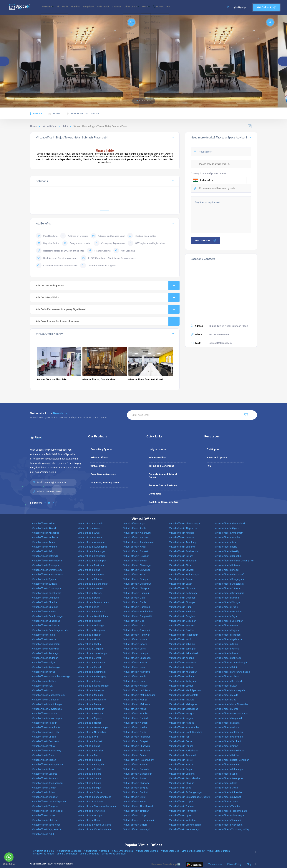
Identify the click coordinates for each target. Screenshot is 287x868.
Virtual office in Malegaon (46, 700)
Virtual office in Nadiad (136, 718)
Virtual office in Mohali (135, 709)
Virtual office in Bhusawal (91, 574)
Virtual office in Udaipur (90, 815)
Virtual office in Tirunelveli (91, 811)
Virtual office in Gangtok (182, 616)
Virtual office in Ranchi (181, 764)
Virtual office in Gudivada (45, 625)
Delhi (72, 8)
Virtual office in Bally (43, 551)
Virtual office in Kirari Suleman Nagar (51, 676)
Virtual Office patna (89, 854)
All (62, 8)
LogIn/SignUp (239, 7)
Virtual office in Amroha (227, 537)
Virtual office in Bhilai (180, 565)
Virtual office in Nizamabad (92, 732)
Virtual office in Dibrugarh (183, 602)
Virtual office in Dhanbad (45, 602)
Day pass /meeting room (105, 483)
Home (34, 126)
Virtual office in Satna (135, 778)
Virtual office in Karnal (89, 667)
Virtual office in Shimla (89, 783)
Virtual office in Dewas (227, 598)
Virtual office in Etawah (44, 612)
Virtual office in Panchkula (46, 741)
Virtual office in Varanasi (228, 820)
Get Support (214, 449)
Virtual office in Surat (134, 797)
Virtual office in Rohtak (90, 769)
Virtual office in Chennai (90, 588)
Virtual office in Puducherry (183, 751)
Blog (249, 864)
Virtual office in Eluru (180, 607)
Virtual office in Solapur (90, 792)
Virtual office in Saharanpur (229, 769)
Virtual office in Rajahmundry (139, 760)
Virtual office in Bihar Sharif (229, 574)
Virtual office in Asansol (45, 547)
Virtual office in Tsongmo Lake (231, 811)
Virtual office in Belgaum (136, 556)
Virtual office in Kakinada (228, 658)
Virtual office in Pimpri (227, 746)
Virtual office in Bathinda (45, 556)
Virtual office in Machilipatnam (185, 690)
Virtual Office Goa (170, 851)
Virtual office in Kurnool (136, 686)
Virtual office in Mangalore (92, 700)
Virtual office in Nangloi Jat (46, 727)
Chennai (134, 8)
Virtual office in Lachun (181, 686)
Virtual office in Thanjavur (45, 806)
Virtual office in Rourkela (136, 769)
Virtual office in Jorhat (89, 658)
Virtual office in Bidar (134, 574)
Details (36, 114)
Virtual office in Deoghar (182, 598)
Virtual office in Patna (89, 746)
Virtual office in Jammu (227, 649)
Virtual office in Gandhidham (93, 616)
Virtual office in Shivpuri (182, 783)
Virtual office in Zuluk (43, 834)
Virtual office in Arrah (226, 542)
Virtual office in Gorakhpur (229, 621)
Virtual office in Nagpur (44, 723)
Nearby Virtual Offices (83, 114)
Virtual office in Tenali (135, 802)
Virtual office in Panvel (181, 741)
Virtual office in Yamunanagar (185, 829)
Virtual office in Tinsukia (228, 806)
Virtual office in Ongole (44, 737)
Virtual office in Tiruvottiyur (183, 811)
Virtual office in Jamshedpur (93, 653)
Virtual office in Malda (227, 695)
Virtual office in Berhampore (47, 561)
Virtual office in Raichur (227, 755)
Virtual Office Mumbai (122, 851)
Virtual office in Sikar (226, 783)
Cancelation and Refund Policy (163, 476)
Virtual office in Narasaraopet (93, 727)
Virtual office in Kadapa (182, 658)
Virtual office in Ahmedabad (230, 524)
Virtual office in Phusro (181, 746)
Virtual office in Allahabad (46, 533)
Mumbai (84, 8)
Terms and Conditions (161, 466)
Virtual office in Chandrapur (47, 588)
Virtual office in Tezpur (181, 802)
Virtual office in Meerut (90, 704)
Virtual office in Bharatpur (45, 565)
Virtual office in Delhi (134, 598)
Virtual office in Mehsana (137, 704)
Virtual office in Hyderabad (229, 639)
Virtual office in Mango (135, 700)
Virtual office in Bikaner (90, 579)
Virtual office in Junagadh (137, 658)
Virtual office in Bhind (89, 570)
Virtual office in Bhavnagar (137, 565)
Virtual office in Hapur (89, 635)
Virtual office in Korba (89, 681)
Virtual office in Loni (43, 690)
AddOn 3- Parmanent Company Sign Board (108, 309)
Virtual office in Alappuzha (183, 528)
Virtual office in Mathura (182, 700)
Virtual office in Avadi (135, 547)
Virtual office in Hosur (89, 639)
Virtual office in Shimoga (136, 783)
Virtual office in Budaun (44, 584)
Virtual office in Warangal (137, 829)
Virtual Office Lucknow (193, 851)
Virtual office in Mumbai (136, 714)
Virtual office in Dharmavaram (93, 602)
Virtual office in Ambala (182, 533)
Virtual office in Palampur (137, 737)
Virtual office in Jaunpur (136, 653)
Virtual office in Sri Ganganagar (186, 792)
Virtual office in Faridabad (91, 612)
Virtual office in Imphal (89, 644)
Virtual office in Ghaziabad (46, 621)
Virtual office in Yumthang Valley (232, 829)
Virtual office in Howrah (136, 639)
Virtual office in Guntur (227, 625)
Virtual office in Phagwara (137, 746)
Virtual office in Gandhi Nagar (48, 616)
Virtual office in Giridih (89, 621)
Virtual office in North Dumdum (186, 732)
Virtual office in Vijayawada (46, 829)
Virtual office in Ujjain (180, 815)
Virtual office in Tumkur (44, 815)
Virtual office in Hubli (180, 639)
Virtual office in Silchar (44, 788)
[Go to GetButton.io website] (9, 864)
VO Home (49, 8)
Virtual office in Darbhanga (183, 593)
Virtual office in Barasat (136, 551)
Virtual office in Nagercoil (228, 718)
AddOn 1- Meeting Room (108, 286)
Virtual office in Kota (134, 681)
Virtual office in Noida (135, 732)
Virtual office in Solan (43, 792)
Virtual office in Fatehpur (182, 612)
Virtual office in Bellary (181, 556)
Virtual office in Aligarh (227, 528)
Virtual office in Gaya (226, 616)
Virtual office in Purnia (135, 755)
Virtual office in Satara (89, 778)
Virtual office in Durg (88, 607)
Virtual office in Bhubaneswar (48, 574)
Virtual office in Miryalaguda (47, 709)
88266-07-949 (189, 8)
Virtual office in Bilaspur (136, 579)
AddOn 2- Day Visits (108, 297)
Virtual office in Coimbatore (47, 593)
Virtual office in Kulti (43, 686)
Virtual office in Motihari (90, 714)
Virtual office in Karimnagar (46, 667)
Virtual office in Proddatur (137, 751)
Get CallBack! (206, 241)
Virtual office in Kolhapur (182, 676)
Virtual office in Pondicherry (47, 751)
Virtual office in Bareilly (227, 551)
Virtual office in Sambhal (182, 774)
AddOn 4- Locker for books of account (108, 321)
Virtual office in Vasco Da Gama (94, 825)
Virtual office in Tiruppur (136, 811)
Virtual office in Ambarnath (229, 533)
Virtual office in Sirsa (180, 788)
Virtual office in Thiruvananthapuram (97, 806)
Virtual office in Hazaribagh (184, 635)
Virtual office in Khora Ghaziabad (232, 672)
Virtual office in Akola (135, 528)
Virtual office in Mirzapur (91, 709)
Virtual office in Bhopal (227, 570)
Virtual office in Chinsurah (183, 588)
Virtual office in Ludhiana (137, 690)
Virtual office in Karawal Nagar (231, 663)
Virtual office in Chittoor (227, 588)
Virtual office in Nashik (135, 727)
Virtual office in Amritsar (182, 537)
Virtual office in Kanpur (135, 663)
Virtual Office (50, 126)
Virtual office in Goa (134, 621)
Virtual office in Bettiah (135, 561)
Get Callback (266, 7)
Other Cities (152, 8)
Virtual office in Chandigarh (229, 584)
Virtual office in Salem (89, 774)
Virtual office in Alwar (89, 533)
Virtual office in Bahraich (182, 547)
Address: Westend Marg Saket (52, 379)
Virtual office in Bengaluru (229, 556)
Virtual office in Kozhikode (229, 681)
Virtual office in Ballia (226, 547)
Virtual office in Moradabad (184, 709)
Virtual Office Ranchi (43, 854)
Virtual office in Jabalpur (182, 644)
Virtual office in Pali (179, 737)
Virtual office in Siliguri (89, 788)
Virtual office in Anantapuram (139, 542)
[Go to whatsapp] (9, 857)
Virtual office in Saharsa (45, 774)
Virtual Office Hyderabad (96, 851)
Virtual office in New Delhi (46, 732)
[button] (137, 101)
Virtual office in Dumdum (45, 607)
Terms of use (215, 864)
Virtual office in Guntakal (182, 625)
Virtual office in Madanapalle (230, 690)
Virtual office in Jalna (135, 649)
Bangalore (100, 8)
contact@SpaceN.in (220, 343)
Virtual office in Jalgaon (90, 649)
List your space (157, 449)
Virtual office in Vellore (135, 825)
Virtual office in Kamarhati (91, 663)
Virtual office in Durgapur (137, 607)
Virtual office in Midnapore (183, 704)
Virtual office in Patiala (44, 746)
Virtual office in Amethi (90, 537)
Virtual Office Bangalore (69, 851)
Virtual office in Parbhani (228, 741)
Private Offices (99, 458)
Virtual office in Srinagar (45, 797)
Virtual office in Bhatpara (91, 565)
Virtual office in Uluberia (45, 820)
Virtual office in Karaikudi (182, 663)
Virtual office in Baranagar (91, 551)
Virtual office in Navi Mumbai (184, 727)
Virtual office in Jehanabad (183, 653)
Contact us (155, 494)
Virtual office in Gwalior (181, 630)
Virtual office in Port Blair (91, 751)
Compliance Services (103, 474)
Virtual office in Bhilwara (228, 565)
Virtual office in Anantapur (91, 542)
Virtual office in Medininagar (47, 704)
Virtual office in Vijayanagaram (185, 825)
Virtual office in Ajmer (89, 528)
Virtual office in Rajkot (181, 760)
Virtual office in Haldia (44, 635)
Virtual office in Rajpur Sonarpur (232, 760)
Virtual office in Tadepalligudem (49, 802)
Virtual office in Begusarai (91, 556)
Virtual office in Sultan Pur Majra (94, 797)
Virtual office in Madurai (90, 695)
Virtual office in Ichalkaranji (46, 644)
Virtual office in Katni (226, 667)
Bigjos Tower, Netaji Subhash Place (229, 326)
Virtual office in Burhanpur (137, 584)
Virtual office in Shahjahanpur (48, 783)
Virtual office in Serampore (229, 778)
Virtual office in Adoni (44, 524)
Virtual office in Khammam (92, 672)
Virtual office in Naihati (90, 723)
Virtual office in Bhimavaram (47, 570)
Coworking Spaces (101, 449)
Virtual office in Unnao (89, 820)
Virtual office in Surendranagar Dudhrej (190, 797)
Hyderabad (118, 8)
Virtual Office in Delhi (44, 851)
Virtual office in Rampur (136, 764)
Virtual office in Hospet (44, 639)
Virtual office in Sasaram (45, 778)
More (170, 8)
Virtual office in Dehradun (45, 598)
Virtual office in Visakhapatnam (94, 829)
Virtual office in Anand (44, 542)
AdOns (54, 114)
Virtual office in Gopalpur (182, 621)
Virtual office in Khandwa (137, 672)
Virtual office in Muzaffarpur (47, 718)
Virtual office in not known (229, 732)
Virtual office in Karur (134, 667)
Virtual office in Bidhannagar (184, 574)
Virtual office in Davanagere (230, 593)
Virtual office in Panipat (136, 741)
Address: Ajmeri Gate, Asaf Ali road (146, 379)
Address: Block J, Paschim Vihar (99, 379)
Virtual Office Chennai (147, 851)
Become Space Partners (163, 485)
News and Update (217, 458)
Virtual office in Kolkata (227, 676)
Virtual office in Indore (135, 644)
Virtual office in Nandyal (228, 723)
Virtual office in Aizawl (44, 528)
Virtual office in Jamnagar (46, 653)
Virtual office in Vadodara (183, 820)
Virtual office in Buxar (180, 584)
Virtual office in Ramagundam (48, 764)
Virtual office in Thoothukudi (138, 806)
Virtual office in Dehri (89, 598)
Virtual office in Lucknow (91, 690)
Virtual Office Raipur (67, 854)
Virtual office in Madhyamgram (48, 695)
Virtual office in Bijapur (44, 579)
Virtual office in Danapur (136, 593)
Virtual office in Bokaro (181, 579)
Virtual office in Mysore (90, 718)
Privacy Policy (157, 458)
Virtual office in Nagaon (182, 718)
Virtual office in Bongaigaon (230, 579)
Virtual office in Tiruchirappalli (48, 811)
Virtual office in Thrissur (182, 806)
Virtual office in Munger (181, 714)
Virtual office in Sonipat (136, 792)
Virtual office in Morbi (226, 709)
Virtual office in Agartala (90, 524)
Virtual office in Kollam (44, 681)
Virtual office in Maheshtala (184, 695)
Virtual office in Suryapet (228, 797)
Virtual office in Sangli (227, 774)
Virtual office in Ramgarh (91, 764)
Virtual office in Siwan (226, 788)
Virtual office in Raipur (89, 760)
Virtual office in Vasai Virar (46, 825)
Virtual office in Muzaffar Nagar (232, 714)
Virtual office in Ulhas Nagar (230, 815)
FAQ (209, 466)
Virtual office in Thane (226, 802)
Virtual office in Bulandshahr (93, 584)
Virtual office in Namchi (136, 723)
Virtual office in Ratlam (227, 764)
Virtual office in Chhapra (136, 588)
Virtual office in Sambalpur (137, 774)
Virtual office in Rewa (43, 769)
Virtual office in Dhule (135, 602)
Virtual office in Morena (44, 714)
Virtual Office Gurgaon (219, 851)
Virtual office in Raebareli (182, 755)
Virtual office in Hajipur (227, 630)
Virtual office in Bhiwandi (137, 570)
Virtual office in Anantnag (183, 542)
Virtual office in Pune (43, 755)
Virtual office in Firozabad (229, 612)
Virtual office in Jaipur (227, 644)
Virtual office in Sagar (181, 769)
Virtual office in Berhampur (92, 561)
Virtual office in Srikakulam (229, 792)
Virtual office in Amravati (136, 537)
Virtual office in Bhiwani (182, 570)
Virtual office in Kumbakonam (93, 686)
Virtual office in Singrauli (136, 788)
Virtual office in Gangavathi (138, 616)
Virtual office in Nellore (227, 727)
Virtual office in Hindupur (228, 635)
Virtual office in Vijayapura (229, 825)
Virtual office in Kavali (43, 672)
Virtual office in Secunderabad (185, 778)
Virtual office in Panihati (90, 741)
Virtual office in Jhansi (227, 653)
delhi (65, 126)
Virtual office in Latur (226, 686)
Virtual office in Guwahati (137, 630)
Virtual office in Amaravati (137, 533)
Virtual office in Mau (225, 700)
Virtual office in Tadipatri (91, 802)
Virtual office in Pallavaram (229, 737)
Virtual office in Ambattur (45, 537)
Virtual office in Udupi (135, 815)
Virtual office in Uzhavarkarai (139, 820)
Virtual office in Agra (134, 524)
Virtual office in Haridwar (136, 635)
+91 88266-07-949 (219, 334)
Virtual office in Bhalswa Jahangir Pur (235, 561)
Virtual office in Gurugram (91, 630)
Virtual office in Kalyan (44, 663)
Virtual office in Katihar (181, 667)
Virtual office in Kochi (135, 676)
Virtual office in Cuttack (90, 593)
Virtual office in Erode (226, 607)
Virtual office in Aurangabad (93, 547)
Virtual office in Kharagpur (183, 672)
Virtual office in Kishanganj (92, 676)
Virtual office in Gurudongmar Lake (51, 630)
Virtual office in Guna (134, 625)
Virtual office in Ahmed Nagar (185, 524)
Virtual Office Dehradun (114, 854)
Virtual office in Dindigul (228, 602)
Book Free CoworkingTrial (164, 502)
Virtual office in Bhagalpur (183, 561)
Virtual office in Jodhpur (45, 658)
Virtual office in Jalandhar (46, 649)
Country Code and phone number (209, 173)
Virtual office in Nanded (182, 723)
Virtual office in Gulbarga (91, 625)
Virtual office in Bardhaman (184, 551)
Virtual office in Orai (88, 737)
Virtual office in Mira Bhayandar (231, 704)
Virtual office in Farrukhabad (138, 612)
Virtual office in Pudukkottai (230, 751)
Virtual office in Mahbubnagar (139, 695)
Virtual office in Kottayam (183, 681)
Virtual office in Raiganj (44, 760)
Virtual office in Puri (88, 755)
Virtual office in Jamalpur (182, 649)
